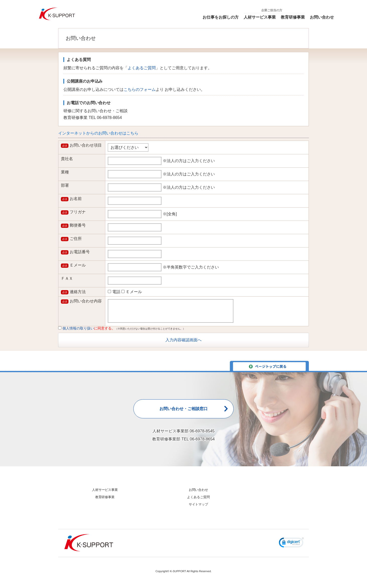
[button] (291, 546)
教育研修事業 (293, 17)
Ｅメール (131, 292)
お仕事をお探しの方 (221, 17)
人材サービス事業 (260, 17)
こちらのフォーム (140, 89)
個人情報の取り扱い (78, 328)
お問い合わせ (322, 17)
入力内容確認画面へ (183, 340)
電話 (114, 292)
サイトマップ (199, 504)
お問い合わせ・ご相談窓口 (183, 410)
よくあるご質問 (142, 68)
